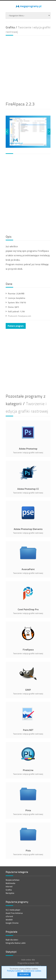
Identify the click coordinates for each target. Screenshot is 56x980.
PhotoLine (28, 770)
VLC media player (13, 910)
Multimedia (10, 883)
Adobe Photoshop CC (28, 489)
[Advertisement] (28, 67)
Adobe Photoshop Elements (28, 529)
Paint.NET (28, 730)
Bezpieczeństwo (13, 880)
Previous (7, 132)
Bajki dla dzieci (12, 940)
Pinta (28, 810)
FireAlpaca (28, 649)
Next (49, 132)
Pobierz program (16, 326)
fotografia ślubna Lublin (16, 943)
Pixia (28, 850)
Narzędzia (10, 893)
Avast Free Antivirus (14, 913)
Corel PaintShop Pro (28, 609)
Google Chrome (12, 923)
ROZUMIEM (24, 974)
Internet (9, 886)
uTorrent (9, 916)
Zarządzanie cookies (32, 971)
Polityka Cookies (14, 971)
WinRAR (9, 920)
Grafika (9, 890)
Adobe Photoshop (28, 449)
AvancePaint (28, 569)
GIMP (28, 690)
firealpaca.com (19, 316)
